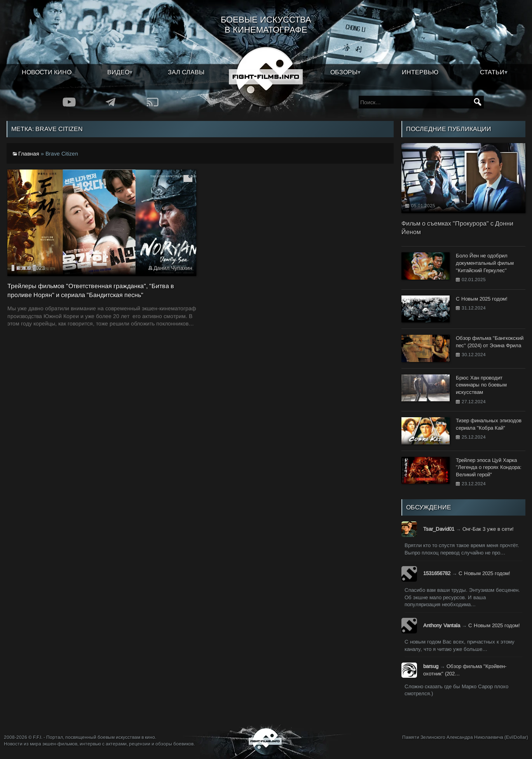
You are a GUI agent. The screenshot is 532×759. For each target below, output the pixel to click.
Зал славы (186, 72)
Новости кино (47, 72)
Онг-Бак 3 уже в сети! (488, 529)
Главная (29, 154)
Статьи (492, 72)
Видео (118, 72)
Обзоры (344, 72)
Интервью (420, 72)
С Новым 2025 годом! (484, 573)
